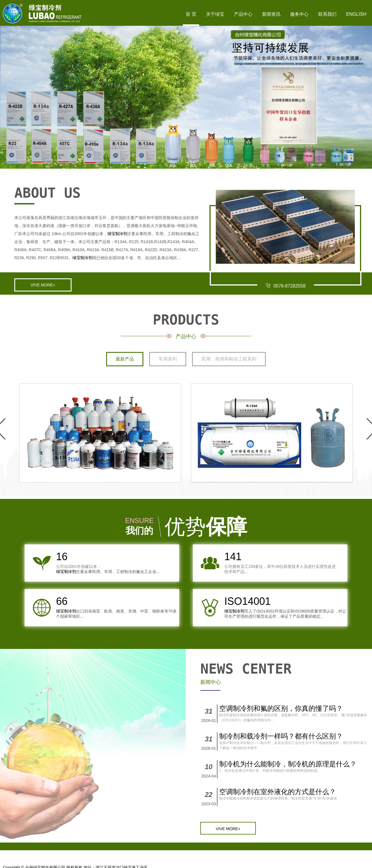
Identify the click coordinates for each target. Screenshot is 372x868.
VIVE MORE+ (43, 285)
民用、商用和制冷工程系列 (229, 359)
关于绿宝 (215, 14)
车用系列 (168, 359)
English (356, 14)
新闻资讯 (271, 14)
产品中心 (243, 14)
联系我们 (327, 14)
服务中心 (299, 14)
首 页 (191, 14)
